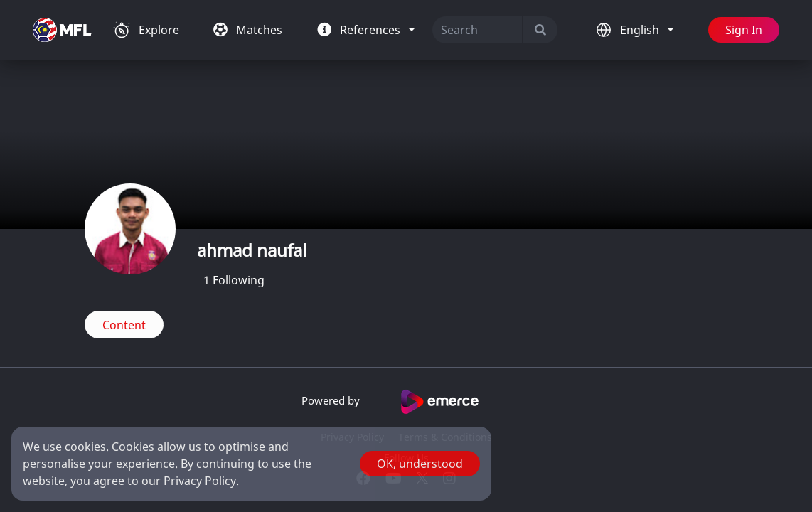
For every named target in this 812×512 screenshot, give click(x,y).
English (641, 30)
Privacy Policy (200, 481)
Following (234, 280)
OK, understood (420, 464)
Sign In (744, 30)
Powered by (406, 402)
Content (124, 325)
